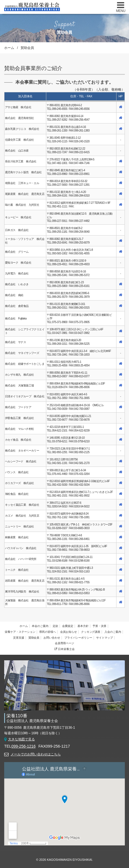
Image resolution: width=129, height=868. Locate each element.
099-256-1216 (24, 746)
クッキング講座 (91, 632)
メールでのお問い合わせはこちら (36, 754)
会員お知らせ (69, 632)
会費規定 (68, 626)
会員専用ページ (65, 643)
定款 (55, 626)
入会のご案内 (113, 632)
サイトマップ (104, 638)
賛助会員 (34, 638)
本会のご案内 (40, 626)
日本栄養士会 (64, 649)
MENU (121, 11)
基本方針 (83, 626)
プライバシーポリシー (78, 638)
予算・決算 (99, 626)
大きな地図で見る (21, 739)
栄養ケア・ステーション (20, 632)
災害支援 (19, 638)
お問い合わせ (52, 638)
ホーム (9, 48)
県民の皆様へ (48, 632)
